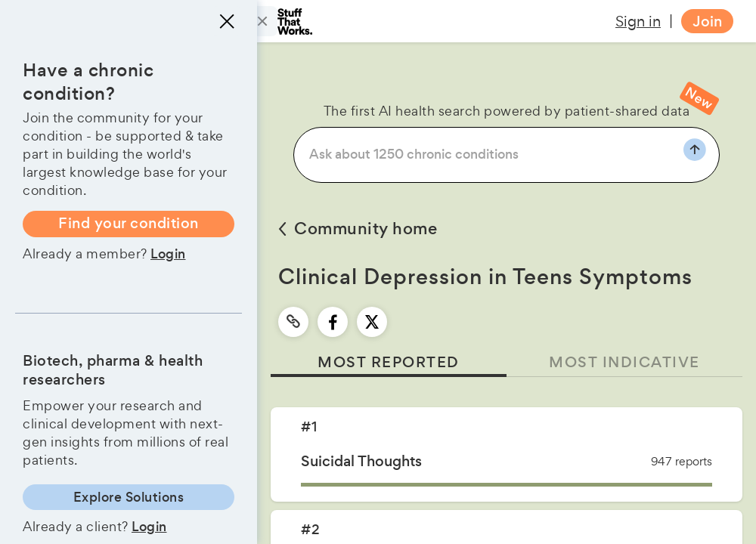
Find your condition (129, 223)
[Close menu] (227, 21)
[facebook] (333, 322)
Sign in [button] (638, 21)
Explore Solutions (129, 497)
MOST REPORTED (389, 362)
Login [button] (168, 254)
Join (707, 22)
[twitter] (372, 322)
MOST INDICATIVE (624, 362)
